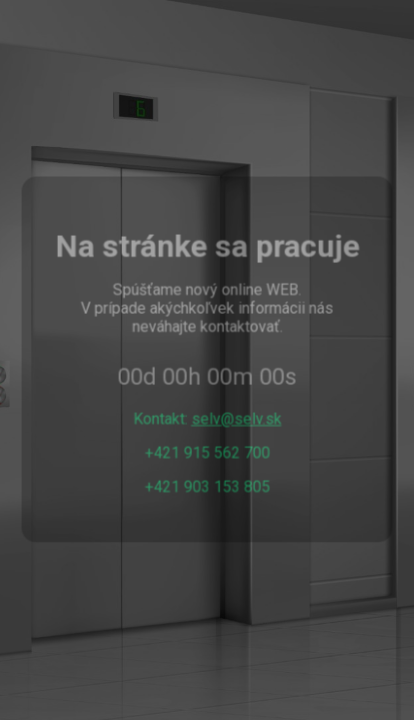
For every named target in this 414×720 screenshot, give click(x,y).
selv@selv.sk (236, 419)
